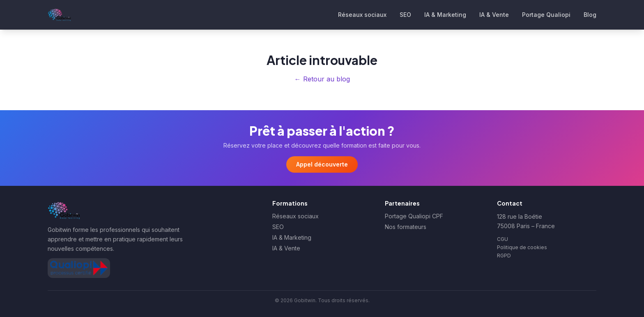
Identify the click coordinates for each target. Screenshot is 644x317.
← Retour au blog (322, 79)
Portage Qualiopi (546, 15)
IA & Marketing (445, 15)
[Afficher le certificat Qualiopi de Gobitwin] (79, 268)
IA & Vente (494, 15)
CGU (503, 239)
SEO (405, 15)
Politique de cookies (522, 247)
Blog (590, 15)
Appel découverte (322, 164)
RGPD (504, 256)
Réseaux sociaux (362, 15)
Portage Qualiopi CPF (414, 216)
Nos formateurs (406, 227)
